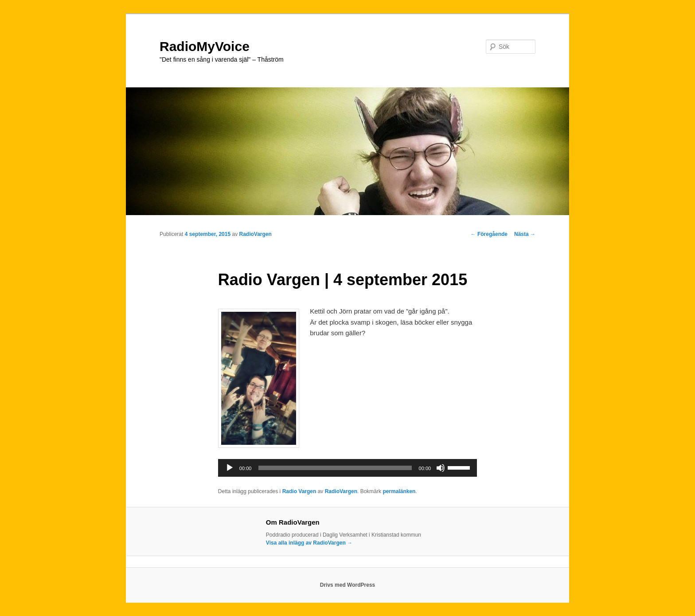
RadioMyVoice (205, 46)
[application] (347, 468)
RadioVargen (255, 234)
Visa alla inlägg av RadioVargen (309, 543)
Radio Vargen (299, 491)
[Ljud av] (441, 468)
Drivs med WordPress (348, 585)
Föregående (489, 234)
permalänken (399, 491)
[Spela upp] (230, 468)
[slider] (335, 468)
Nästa (525, 234)
